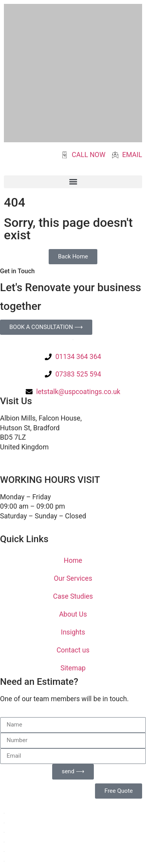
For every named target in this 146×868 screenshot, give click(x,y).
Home (73, 560)
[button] (73, 182)
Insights (73, 632)
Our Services (73, 578)
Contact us (73, 650)
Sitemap (73, 668)
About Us (73, 614)
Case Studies (73, 596)
